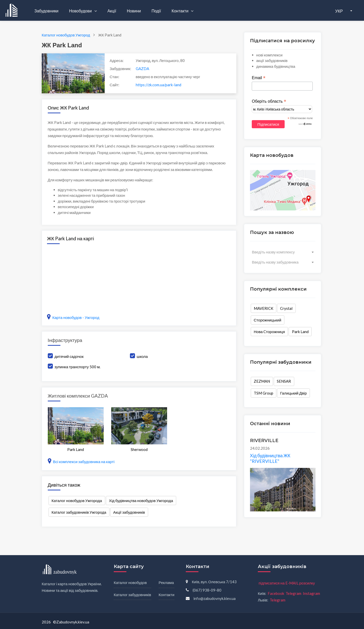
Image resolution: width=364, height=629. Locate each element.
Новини (134, 11)
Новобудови (81, 11)
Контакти (180, 11)
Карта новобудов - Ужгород (73, 317)
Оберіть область (269, 101)
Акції (112, 11)
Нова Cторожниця (269, 332)
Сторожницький (268, 320)
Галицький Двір (293, 393)
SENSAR (284, 381)
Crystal (286, 308)
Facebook (276, 593)
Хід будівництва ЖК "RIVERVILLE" (270, 458)
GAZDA (142, 69)
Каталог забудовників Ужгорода (79, 512)
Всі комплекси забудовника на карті (81, 462)
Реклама (166, 582)
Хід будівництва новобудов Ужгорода (141, 501)
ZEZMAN (262, 381)
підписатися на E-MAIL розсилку (287, 583)
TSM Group (264, 393)
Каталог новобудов (130, 582)
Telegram (293, 593)
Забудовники (46, 11)
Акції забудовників (129, 512)
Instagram (311, 593)
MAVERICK (264, 308)
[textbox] (283, 252)
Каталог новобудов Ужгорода (77, 501)
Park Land (300, 332)
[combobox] (283, 252)
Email (259, 78)
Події (156, 11)
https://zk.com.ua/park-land (158, 85)
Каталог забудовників (132, 595)
